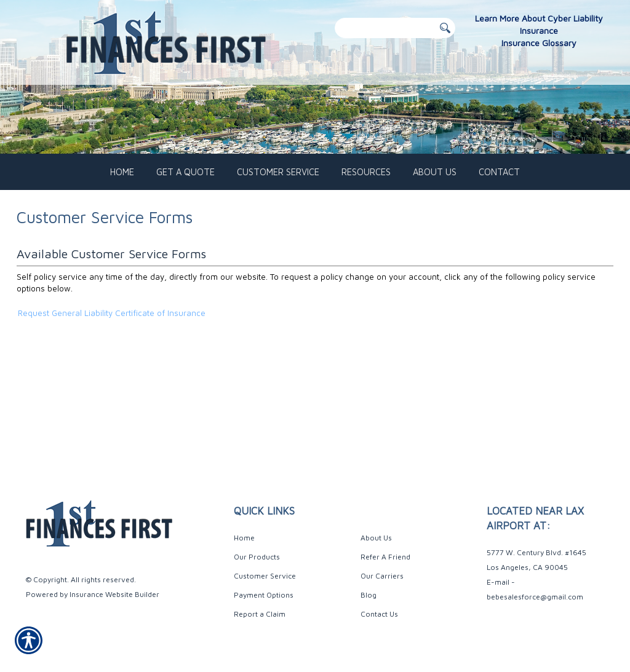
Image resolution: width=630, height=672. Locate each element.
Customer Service (265, 576)
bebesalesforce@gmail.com (535, 597)
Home (244, 538)
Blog (369, 595)
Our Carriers (382, 576)
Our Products (257, 557)
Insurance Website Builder (114, 594)
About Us (376, 538)
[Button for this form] (445, 28)
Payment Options (264, 595)
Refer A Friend (385, 557)
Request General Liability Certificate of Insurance (112, 361)
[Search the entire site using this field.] (385, 28)
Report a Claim (260, 614)
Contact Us (379, 614)
